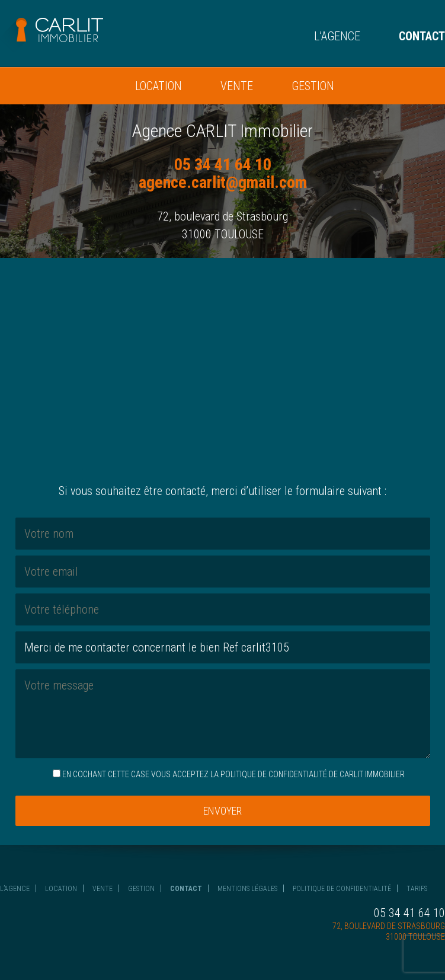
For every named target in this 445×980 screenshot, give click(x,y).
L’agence (337, 36)
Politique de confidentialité (342, 889)
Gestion (313, 86)
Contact (422, 36)
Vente (237, 86)
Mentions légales (247, 889)
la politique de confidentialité (269, 774)
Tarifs (417, 889)
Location (159, 86)
